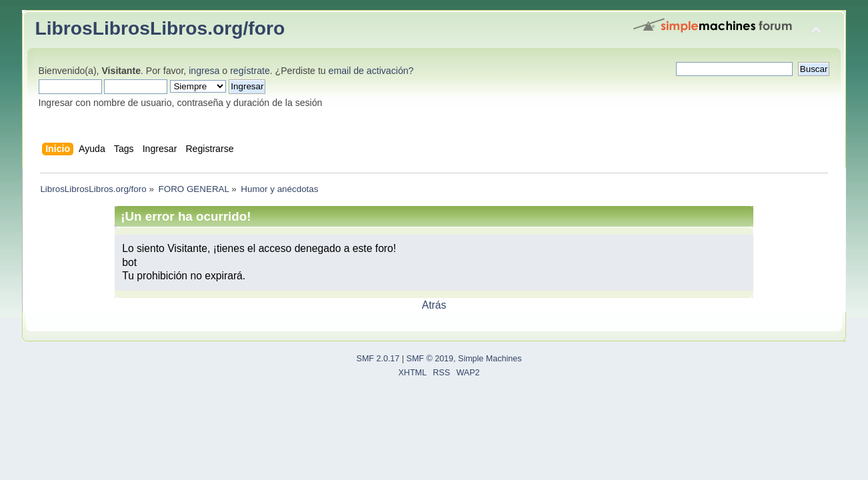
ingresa (204, 71)
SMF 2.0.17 (378, 359)
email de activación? (371, 71)
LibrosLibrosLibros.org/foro (160, 28)
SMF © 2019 (430, 359)
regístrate (250, 71)
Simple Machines (490, 359)
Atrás (434, 305)
